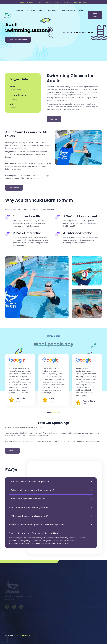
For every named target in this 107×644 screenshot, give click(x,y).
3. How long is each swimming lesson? (27, 499)
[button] (49, 412)
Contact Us (53, 10)
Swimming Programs (35, 10)
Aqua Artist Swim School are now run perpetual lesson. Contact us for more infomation (54, 2)
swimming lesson (82, 89)
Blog (81, 10)
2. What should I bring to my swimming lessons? (32, 490)
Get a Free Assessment (18, 40)
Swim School (69, 32)
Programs (83, 33)
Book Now (95, 15)
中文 (17, 20)
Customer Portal (68, 10)
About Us (19, 10)
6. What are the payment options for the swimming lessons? (37, 525)
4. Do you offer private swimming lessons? (29, 507)
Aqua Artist (25, 635)
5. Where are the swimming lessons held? (29, 516)
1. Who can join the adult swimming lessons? (30, 482)
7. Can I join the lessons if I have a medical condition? (34, 533)
